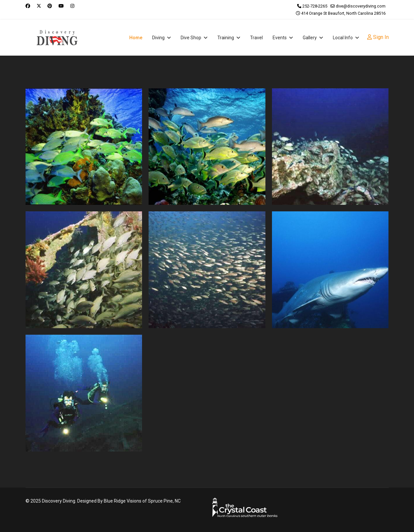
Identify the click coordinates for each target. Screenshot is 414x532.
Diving (158, 38)
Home (136, 38)
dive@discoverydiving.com (361, 6)
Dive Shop (191, 38)
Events (280, 38)
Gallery (310, 38)
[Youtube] (61, 6)
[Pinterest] (50, 6)
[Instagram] (72, 6)
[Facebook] (28, 6)
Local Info (343, 38)
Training (226, 38)
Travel (256, 38)
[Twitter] (39, 6)
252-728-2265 (315, 6)
